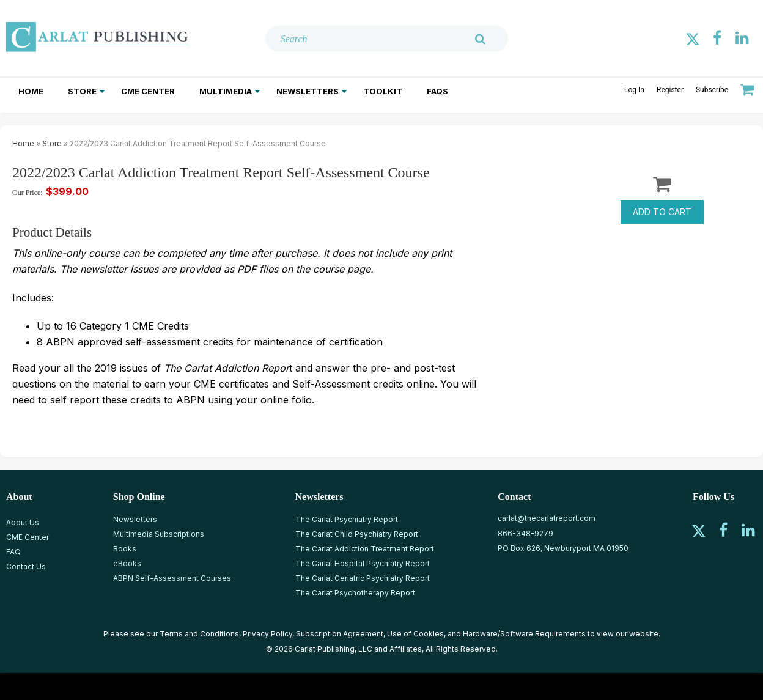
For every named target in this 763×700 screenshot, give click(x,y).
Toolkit (383, 91)
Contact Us (26, 566)
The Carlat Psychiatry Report (347, 519)
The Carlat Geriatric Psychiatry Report (363, 578)
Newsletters (308, 91)
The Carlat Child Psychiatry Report (357, 534)
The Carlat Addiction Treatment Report (365, 549)
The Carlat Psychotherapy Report (355, 593)
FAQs (437, 91)
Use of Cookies (415, 634)
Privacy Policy (267, 634)
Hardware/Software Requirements (524, 634)
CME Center (148, 91)
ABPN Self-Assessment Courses (172, 578)
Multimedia (226, 91)
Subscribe (712, 90)
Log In (634, 90)
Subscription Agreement (340, 634)
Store (82, 91)
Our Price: (28, 193)
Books (125, 549)
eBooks (127, 563)
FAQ (13, 552)
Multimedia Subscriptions (159, 534)
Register (670, 90)
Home (31, 91)
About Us (23, 522)
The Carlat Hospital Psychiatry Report (363, 563)
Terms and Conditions (199, 634)
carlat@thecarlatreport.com (547, 518)
